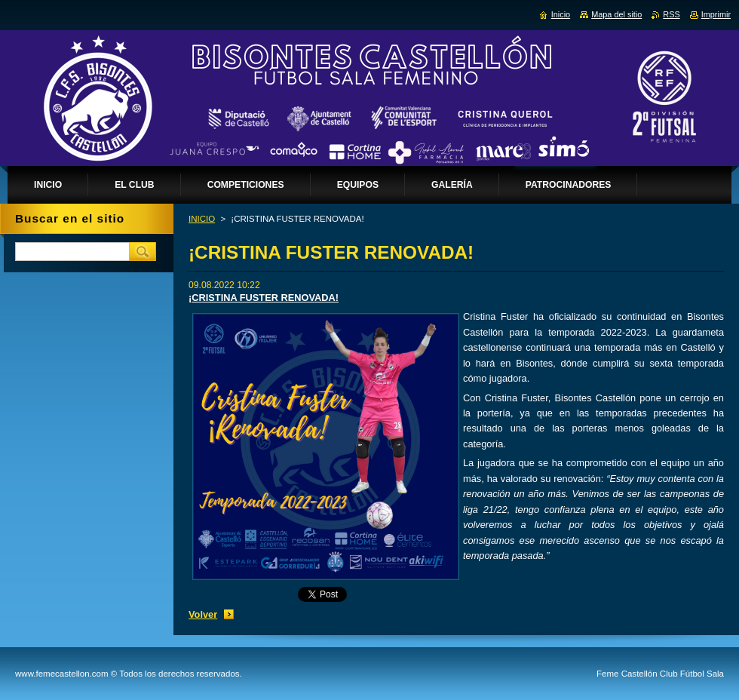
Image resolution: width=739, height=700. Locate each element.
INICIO (202, 219)
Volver (203, 614)
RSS (671, 14)
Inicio (561, 14)
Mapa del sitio (616, 14)
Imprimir (716, 14)
